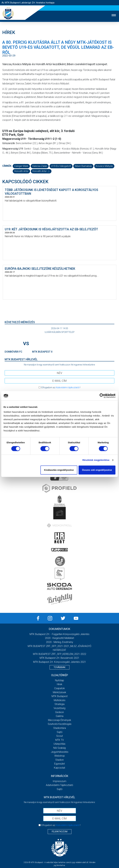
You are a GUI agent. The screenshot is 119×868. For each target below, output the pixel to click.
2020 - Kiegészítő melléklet (59, 638)
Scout (59, 736)
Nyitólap (59, 680)
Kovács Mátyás (104, 166)
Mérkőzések (59, 692)
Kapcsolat (59, 768)
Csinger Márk (21, 166)
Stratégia (59, 704)
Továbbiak (59, 667)
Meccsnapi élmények (60, 720)
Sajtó (60, 732)
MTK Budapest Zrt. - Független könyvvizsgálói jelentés (59, 634)
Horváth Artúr (21, 171)
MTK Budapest (60, 696)
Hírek (60, 684)
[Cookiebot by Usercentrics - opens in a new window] (102, 396)
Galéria (60, 716)
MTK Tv (60, 740)
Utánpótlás (59, 744)
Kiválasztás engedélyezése (59, 470)
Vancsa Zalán (40, 166)
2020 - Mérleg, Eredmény (60, 642)
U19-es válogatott (61, 166)
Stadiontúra (60, 728)
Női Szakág (59, 748)
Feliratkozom (60, 832)
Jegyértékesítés (60, 752)
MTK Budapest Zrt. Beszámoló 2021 (59, 658)
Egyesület (59, 764)
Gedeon (59, 712)
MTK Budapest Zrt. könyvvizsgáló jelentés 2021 (60, 662)
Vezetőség (59, 708)
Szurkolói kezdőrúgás (60, 724)
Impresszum (59, 781)
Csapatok (59, 688)
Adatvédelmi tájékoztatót (68, 387)
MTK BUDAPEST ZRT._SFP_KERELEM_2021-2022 (60, 654)
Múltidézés (60, 700)
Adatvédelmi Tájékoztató (59, 785)
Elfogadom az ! (61, 387)
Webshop (60, 756)
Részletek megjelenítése (96, 460)
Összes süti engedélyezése (97, 470)
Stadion (59, 760)
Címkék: (7, 166)
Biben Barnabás (83, 166)
